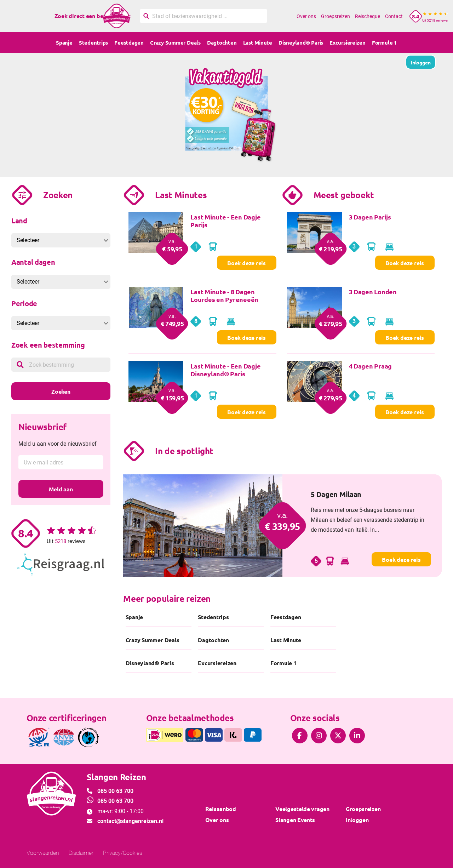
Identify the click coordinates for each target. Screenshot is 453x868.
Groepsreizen (336, 16)
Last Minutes (181, 195)
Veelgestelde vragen (302, 809)
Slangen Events (295, 820)
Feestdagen (129, 42)
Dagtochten (222, 42)
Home (286, 16)
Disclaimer (81, 853)
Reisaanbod (221, 809)
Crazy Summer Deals (175, 42)
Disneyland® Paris (301, 42)
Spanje (64, 42)
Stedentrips (93, 42)
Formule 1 (385, 42)
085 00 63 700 (115, 791)
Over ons (306, 16)
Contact (394, 16)
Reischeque (368, 16)
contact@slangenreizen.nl (130, 821)
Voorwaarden (43, 853)
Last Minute (258, 42)
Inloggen (357, 820)
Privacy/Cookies (123, 853)
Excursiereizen (348, 42)
